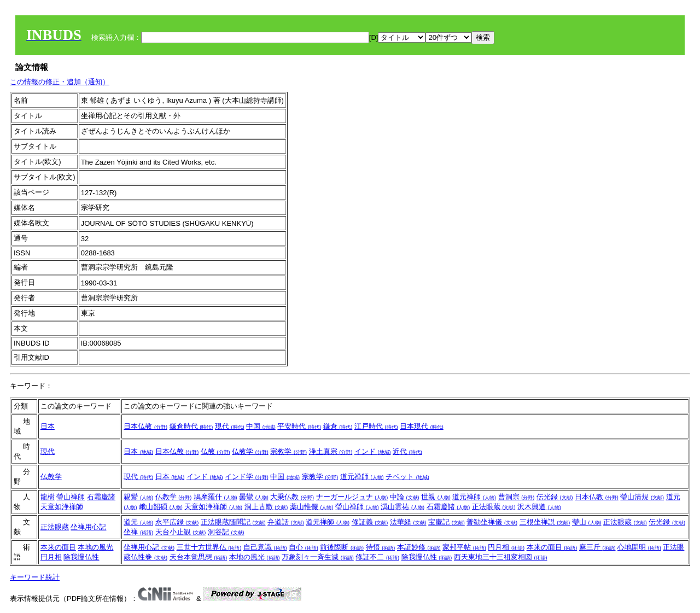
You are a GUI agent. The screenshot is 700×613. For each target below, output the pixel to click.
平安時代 (299, 426)
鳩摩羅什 (215, 497)
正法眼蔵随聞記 (233, 522)
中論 (405, 497)
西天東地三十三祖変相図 (501, 557)
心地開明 (639, 547)
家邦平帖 (464, 547)
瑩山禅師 (71, 497)
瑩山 (587, 522)
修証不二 (377, 557)
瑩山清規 (642, 497)
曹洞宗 (517, 497)
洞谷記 (226, 532)
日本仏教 (145, 426)
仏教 (215, 451)
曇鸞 (254, 497)
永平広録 (177, 522)
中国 (261, 426)
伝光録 (555, 497)
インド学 (247, 477)
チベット (407, 477)
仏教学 (250, 451)
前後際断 (342, 547)
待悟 (381, 547)
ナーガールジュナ (352, 497)
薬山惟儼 (312, 507)
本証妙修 (419, 547)
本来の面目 (58, 547)
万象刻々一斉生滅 (318, 557)
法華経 (408, 522)
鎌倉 (338, 426)
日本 (48, 426)
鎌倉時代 (191, 426)
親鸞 (138, 497)
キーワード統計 (35, 577)
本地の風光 (95, 547)
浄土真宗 (331, 451)
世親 (436, 497)
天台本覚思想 (199, 557)
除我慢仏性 (81, 557)
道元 (138, 522)
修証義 (370, 522)
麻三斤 (597, 547)
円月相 (51, 557)
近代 (407, 451)
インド (373, 451)
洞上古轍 (266, 507)
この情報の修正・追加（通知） (60, 82)
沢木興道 (539, 507)
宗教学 (288, 451)
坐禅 (138, 532)
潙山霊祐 (402, 507)
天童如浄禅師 (62, 507)
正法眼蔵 (494, 507)
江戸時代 (376, 426)
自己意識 (265, 547)
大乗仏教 (292, 497)
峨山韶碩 (161, 507)
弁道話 (286, 522)
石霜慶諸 (101, 497)
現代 (230, 426)
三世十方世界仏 (209, 547)
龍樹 (48, 497)
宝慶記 (447, 522)
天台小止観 (181, 532)
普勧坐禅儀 (492, 522)
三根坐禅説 (545, 522)
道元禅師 (362, 477)
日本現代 (422, 426)
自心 (304, 547)
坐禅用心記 (88, 527)
